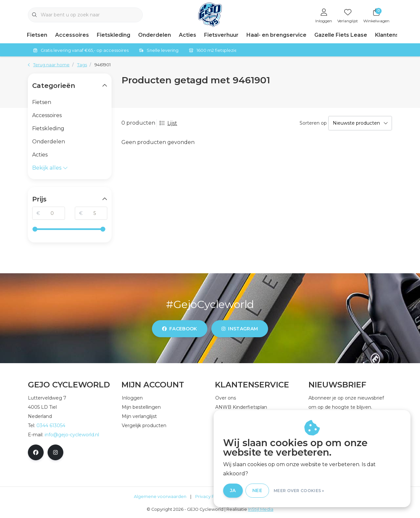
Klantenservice (395, 35)
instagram (240, 329)
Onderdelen (155, 35)
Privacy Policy (210, 497)
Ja (246, 491)
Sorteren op (313, 123)
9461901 (103, 65)
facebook (180, 329)
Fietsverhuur (221, 35)
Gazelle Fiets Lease (341, 35)
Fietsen (37, 35)
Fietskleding (114, 35)
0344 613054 (51, 425)
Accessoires (72, 35)
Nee (270, 491)
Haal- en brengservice (276, 35)
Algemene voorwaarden (160, 497)
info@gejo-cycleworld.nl (72, 435)
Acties (188, 35)
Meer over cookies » (312, 491)
